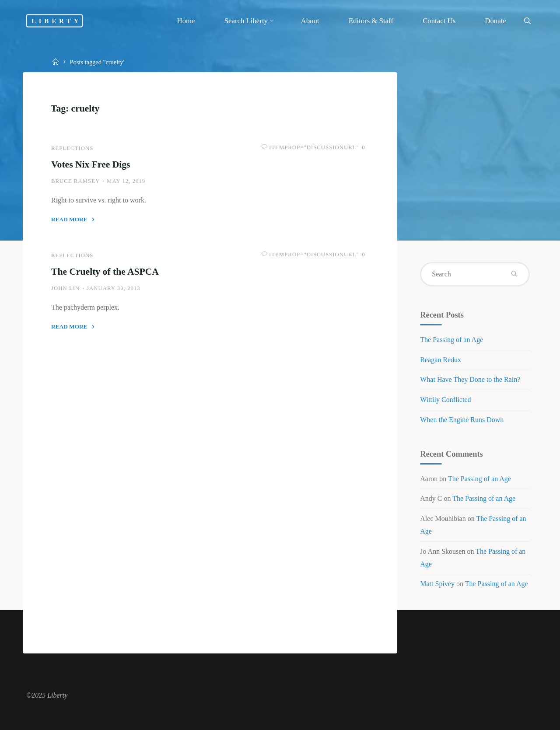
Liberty (57, 21)
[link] (527, 21)
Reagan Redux (441, 360)
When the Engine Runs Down (462, 420)
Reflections (72, 148)
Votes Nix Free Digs (91, 164)
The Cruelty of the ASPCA (105, 272)
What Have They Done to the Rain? (470, 379)
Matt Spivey (437, 584)
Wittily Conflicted (445, 400)
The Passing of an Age (451, 340)
